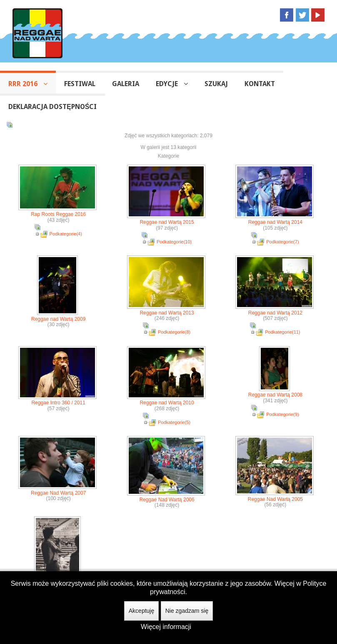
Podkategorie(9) (282, 414)
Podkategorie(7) (282, 242)
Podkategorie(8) (174, 332)
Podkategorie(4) (66, 234)
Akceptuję (141, 611)
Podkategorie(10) (174, 242)
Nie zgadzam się (187, 611)
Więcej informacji (166, 627)
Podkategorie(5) (174, 422)
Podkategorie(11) (282, 332)
